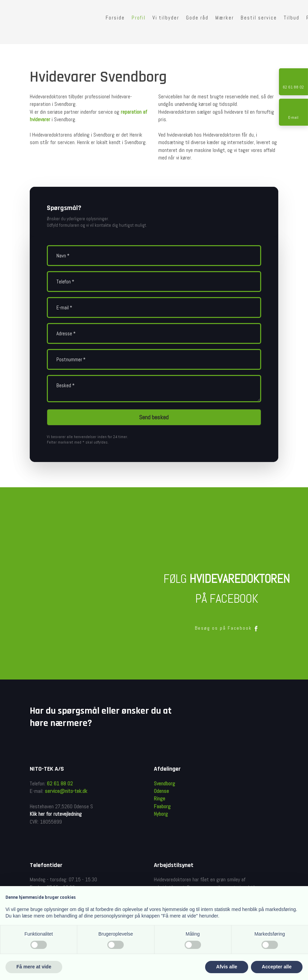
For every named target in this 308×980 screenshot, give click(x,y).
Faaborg (162, 806)
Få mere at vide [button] (34, 967)
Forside (115, 18)
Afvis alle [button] (226, 967)
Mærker (225, 18)
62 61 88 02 (60, 783)
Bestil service (259, 18)
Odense (161, 791)
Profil (139, 18)
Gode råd (197, 18)
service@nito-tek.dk (66, 791)
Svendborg (164, 783)
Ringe (159, 799)
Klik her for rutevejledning (56, 814)
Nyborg (161, 814)
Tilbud (292, 18)
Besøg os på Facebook (227, 628)
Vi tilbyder (166, 18)
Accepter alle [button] (277, 967)
